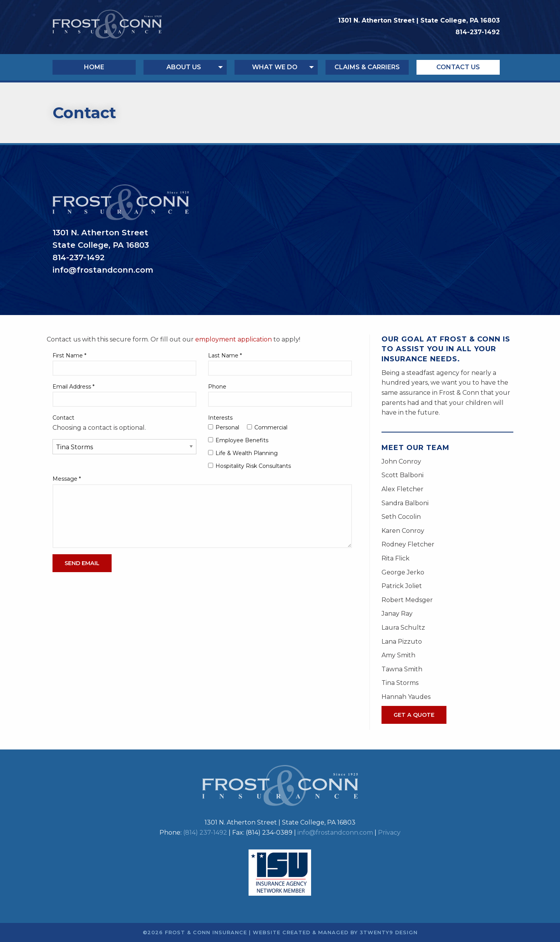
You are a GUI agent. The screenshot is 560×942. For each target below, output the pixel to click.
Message (67, 479)
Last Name (225, 355)
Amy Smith (398, 655)
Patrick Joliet (402, 586)
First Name (69, 355)
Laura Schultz (403, 628)
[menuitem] (98, 67)
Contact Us (458, 67)
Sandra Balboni (405, 503)
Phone (217, 387)
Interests (220, 418)
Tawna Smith (402, 669)
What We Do (275, 67)
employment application (234, 339)
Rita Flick (395, 558)
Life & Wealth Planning (243, 453)
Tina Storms (400, 683)
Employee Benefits (238, 440)
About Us (184, 67)
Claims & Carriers (367, 67)
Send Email (82, 563)
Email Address (73, 387)
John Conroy (401, 461)
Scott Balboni (402, 475)
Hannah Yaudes (406, 697)
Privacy (389, 833)
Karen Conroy (403, 531)
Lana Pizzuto (402, 642)
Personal (224, 427)
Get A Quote (414, 715)
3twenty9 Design (389, 932)
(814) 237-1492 (205, 833)
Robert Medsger (407, 600)
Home (94, 67)
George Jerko (403, 572)
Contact (63, 418)
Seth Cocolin (401, 517)
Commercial (267, 427)
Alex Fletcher (402, 489)
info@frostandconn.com (335, 833)
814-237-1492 (478, 32)
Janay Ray (397, 614)
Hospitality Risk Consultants (249, 466)
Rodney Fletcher (408, 544)
